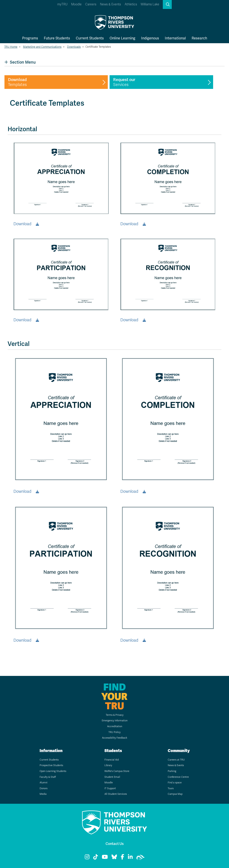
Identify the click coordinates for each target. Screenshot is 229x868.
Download (22, 224)
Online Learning (122, 38)
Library (108, 765)
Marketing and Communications (42, 47)
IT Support (110, 788)
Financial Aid (112, 760)
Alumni (43, 783)
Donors (43, 788)
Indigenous (150, 38)
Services (124, 82)
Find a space (175, 783)
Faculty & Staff (48, 777)
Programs (30, 38)
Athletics (131, 4)
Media (43, 794)
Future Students (57, 38)
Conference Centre (178, 777)
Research (199, 38)
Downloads (74, 47)
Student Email (112, 777)
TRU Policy (114, 732)
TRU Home (11, 47)
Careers (91, 4)
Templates (17, 82)
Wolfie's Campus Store (117, 771)
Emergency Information (115, 721)
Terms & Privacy (115, 715)
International (175, 38)
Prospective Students (51, 765)
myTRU (62, 4)
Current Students (90, 38)
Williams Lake (150, 4)
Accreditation (115, 726)
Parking (172, 771)
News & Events (110, 4)
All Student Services (116, 794)
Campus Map (175, 794)
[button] (167, 4)
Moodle (76, 4)
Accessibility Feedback (115, 738)
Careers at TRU (176, 760)
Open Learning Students (53, 771)
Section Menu (20, 62)
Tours (171, 788)
